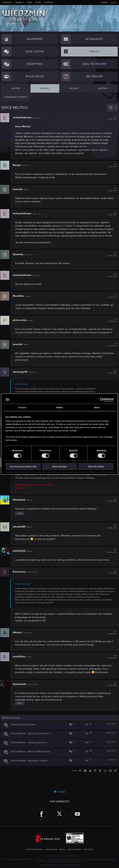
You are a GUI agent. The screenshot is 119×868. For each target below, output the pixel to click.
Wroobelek (20, 510)
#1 (111, 118)
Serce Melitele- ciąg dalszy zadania (30, 774)
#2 (111, 165)
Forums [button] (6, 3)
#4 (111, 214)
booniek (19, 189)
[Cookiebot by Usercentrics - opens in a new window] (102, 400)
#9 (111, 355)
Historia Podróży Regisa (24, 738)
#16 (111, 582)
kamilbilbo (20, 667)
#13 (111, 510)
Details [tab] (59, 407)
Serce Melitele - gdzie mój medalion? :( (32, 747)
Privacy (62, 850)
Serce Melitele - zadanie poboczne (30, 756)
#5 (111, 258)
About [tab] (97, 407)
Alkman (18, 642)
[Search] (111, 108)
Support (49, 2)
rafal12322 (20, 561)
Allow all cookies (96, 466)
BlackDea (20, 299)
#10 (111, 382)
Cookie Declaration (74, 850)
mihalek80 (20, 537)
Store (38, 2)
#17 (111, 643)
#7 (111, 300)
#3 (111, 189)
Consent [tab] (22, 407)
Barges (18, 165)
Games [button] (19, 3)
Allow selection (59, 466)
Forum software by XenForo (60, 865)
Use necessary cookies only (23, 466)
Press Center (88, 850)
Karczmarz (20, 582)
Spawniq (19, 258)
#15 (111, 561)
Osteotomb (21, 698)
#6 (111, 279)
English (59, 792)
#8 (111, 324)
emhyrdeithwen (23, 118)
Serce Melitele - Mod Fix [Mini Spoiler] (32, 765)
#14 (111, 537)
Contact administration (34, 850)
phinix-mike (21, 324)
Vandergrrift (21, 382)
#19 (111, 698)
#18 (111, 667)
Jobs (29, 2)
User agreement (51, 850)
